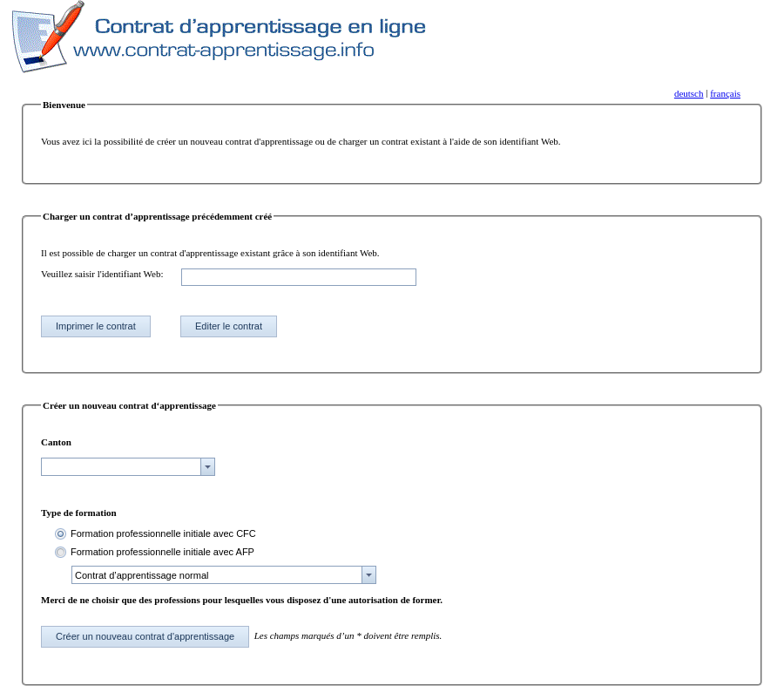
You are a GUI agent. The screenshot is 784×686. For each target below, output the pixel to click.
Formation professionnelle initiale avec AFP (162, 552)
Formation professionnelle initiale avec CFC (163, 533)
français (725, 93)
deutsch (689, 93)
